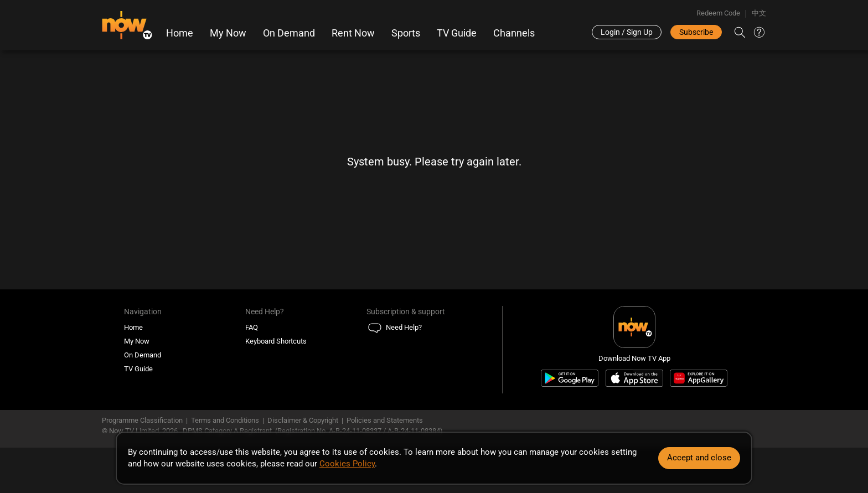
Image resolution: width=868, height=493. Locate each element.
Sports (406, 33)
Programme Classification (142, 420)
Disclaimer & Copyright (303, 420)
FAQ (252, 327)
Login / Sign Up (627, 32)
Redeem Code (718, 13)
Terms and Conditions (225, 420)
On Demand (289, 33)
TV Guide (457, 33)
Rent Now (353, 33)
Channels (514, 33)
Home (180, 33)
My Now (228, 33)
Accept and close (699, 458)
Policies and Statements (385, 420)
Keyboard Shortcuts (276, 341)
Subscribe (696, 32)
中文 (759, 13)
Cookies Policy (347, 464)
